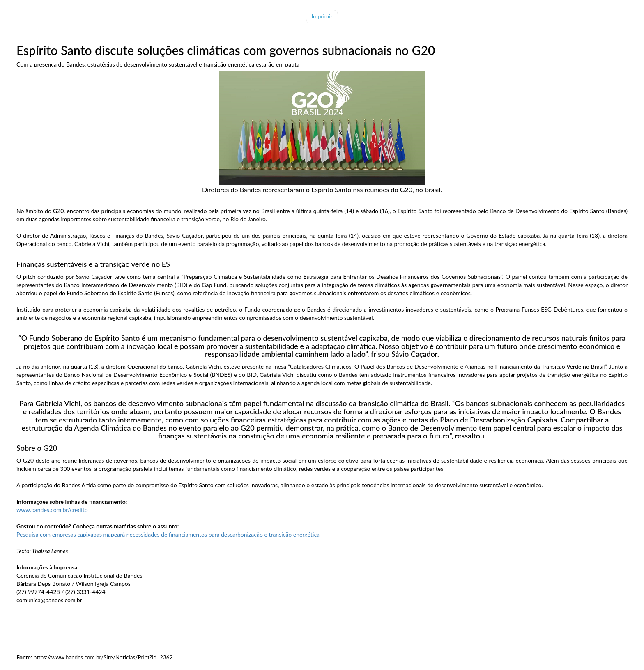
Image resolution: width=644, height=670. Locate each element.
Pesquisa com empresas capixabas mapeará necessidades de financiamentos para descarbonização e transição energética (168, 534)
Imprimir (322, 16)
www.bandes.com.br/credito (52, 510)
